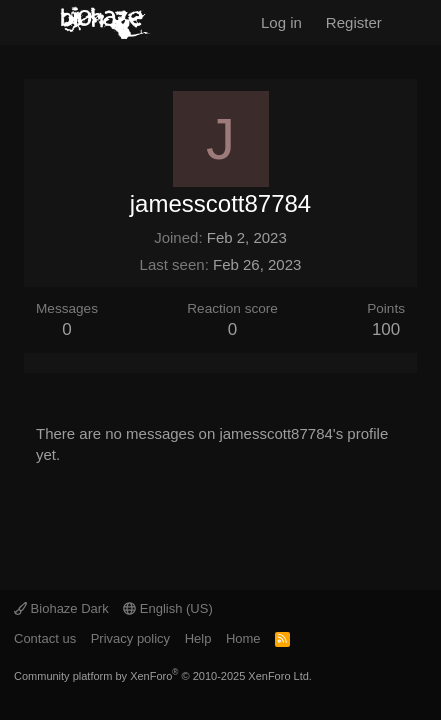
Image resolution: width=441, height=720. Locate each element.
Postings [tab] (84, 363)
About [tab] (108, 363)
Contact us (45, 638)
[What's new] (415, 22)
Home (243, 638)
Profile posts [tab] (36, 363)
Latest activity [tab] (60, 363)
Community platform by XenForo (163, 676)
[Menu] (27, 23)
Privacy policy (130, 638)
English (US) (168, 608)
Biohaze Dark (61, 608)
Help (198, 638)
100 (386, 329)
